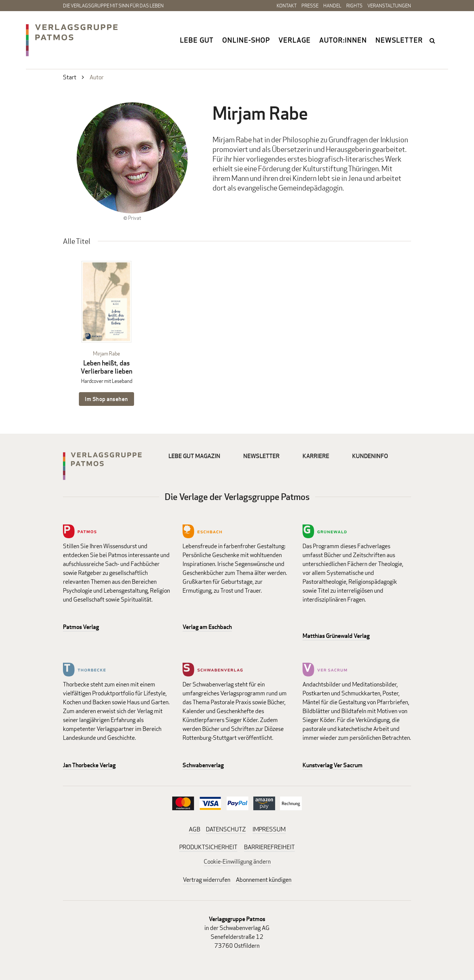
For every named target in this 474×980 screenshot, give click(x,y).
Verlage (295, 40)
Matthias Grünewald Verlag (336, 636)
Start (70, 77)
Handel (332, 6)
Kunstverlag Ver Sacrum (333, 765)
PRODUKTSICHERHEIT (208, 847)
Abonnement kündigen (264, 880)
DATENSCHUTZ (226, 829)
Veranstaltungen (389, 6)
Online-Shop (246, 40)
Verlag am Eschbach (207, 627)
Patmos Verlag (81, 627)
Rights (354, 6)
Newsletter (399, 40)
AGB (195, 829)
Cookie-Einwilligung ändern (237, 862)
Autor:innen (343, 40)
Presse (310, 6)
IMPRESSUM (269, 829)
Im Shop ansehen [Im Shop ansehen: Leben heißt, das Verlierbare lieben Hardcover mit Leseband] (106, 399)
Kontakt (287, 6)
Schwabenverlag (203, 765)
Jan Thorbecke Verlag (89, 765)
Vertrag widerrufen (207, 880)
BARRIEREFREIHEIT (269, 847)
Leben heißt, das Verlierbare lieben (106, 367)
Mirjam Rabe (106, 353)
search (433, 40)
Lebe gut (197, 40)
